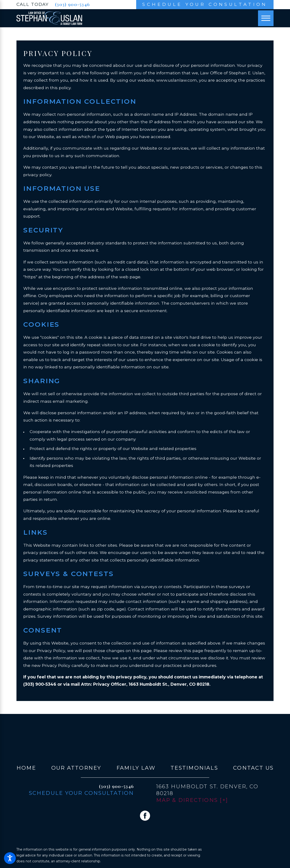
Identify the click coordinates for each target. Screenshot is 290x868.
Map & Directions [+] (192, 800)
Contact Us (253, 768)
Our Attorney (76, 768)
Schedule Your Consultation (205, 4)
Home (26, 768)
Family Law (136, 768)
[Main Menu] (266, 18)
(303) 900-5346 (73, 4)
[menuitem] (26, 768)
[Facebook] (145, 816)
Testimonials (194, 768)
